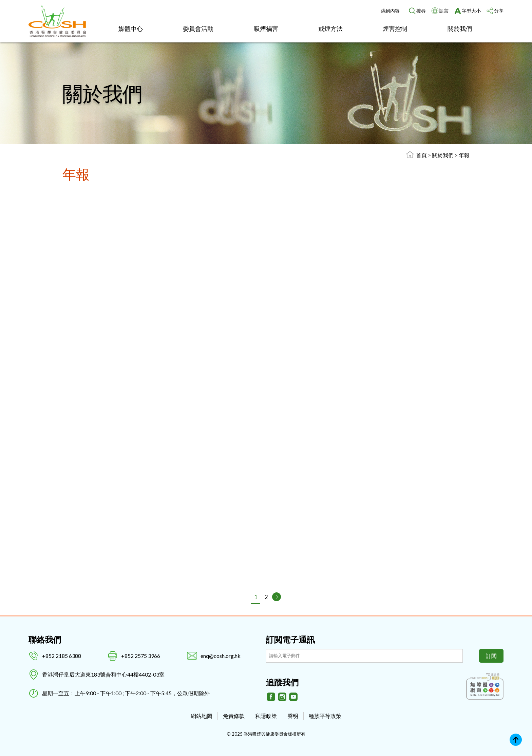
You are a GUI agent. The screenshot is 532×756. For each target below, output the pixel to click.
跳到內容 (390, 11)
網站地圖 (202, 716)
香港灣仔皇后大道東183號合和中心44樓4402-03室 (103, 674)
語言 (444, 11)
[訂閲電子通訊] (364, 656)
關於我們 (460, 29)
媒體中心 (131, 29)
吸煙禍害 (266, 29)
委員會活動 (198, 29)
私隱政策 (266, 716)
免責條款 (234, 716)
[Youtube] (293, 697)
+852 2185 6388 (62, 656)
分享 (499, 11)
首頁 (421, 155)
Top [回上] (516, 740)
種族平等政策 (325, 716)
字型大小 (471, 11)
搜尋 (421, 11)
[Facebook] (271, 697)
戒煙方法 (330, 29)
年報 (464, 155)
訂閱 (491, 656)
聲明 (293, 716)
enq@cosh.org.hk (221, 656)
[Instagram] (282, 697)
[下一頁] (277, 597)
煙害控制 (395, 29)
